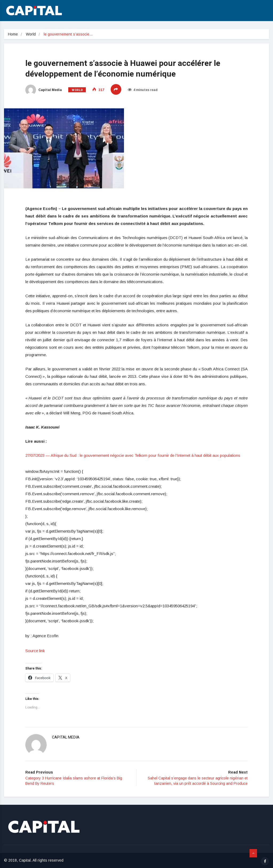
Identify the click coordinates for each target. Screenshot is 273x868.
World (31, 34)
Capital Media (44, 90)
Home (13, 34)
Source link (35, 651)
